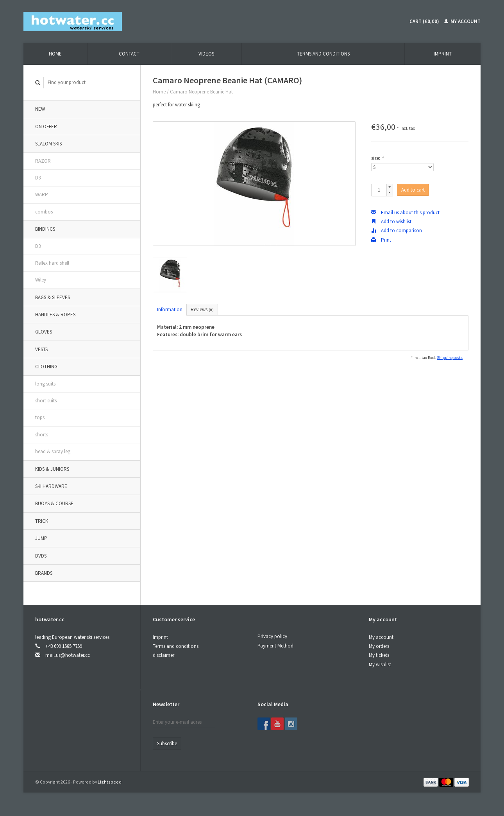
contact (129, 54)
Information (170, 309)
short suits (46, 401)
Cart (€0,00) (424, 21)
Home (55, 54)
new (40, 109)
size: (377, 158)
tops (40, 417)
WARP (42, 195)
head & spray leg (53, 451)
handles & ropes (55, 315)
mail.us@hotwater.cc (68, 655)
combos (44, 212)
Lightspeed (110, 782)
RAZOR (43, 161)
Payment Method (275, 646)
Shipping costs (450, 358)
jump (41, 538)
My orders (379, 646)
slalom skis (48, 144)
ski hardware (51, 486)
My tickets (379, 655)
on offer (46, 126)
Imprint (443, 54)
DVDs (41, 556)
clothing (46, 367)
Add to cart (413, 190)
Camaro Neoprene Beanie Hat (201, 92)
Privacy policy (272, 636)
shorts (42, 435)
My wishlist (380, 664)
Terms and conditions (176, 646)
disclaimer (164, 655)
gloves (44, 332)
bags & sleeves (53, 297)
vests (41, 349)
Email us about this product (405, 213)
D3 (38, 178)
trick (42, 521)
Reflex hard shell (52, 263)
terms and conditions (323, 54)
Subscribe (167, 743)
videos (206, 54)
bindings (45, 229)
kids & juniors (52, 469)
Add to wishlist (391, 221)
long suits (45, 384)
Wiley (41, 280)
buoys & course (54, 503)
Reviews (202, 309)
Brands (44, 573)
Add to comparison (397, 230)
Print (381, 240)
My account (462, 21)
